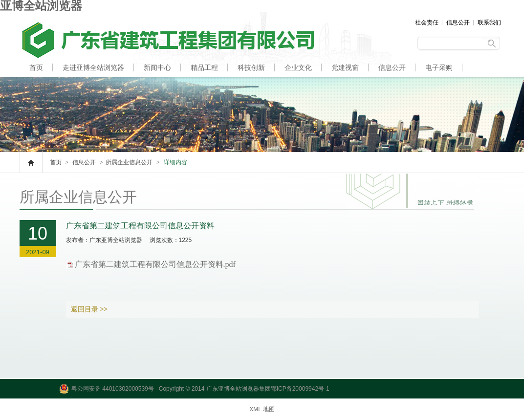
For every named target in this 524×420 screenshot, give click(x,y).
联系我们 (489, 22)
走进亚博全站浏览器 (93, 67)
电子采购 (439, 67)
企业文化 (298, 67)
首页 (36, 67)
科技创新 (251, 67)
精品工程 (204, 67)
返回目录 (89, 309)
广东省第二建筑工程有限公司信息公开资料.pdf (155, 264)
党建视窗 (345, 67)
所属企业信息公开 (129, 162)
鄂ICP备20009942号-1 (300, 389)
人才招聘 (43, 86)
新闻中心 (157, 67)
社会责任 (427, 22)
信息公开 (458, 22)
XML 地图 (262, 409)
